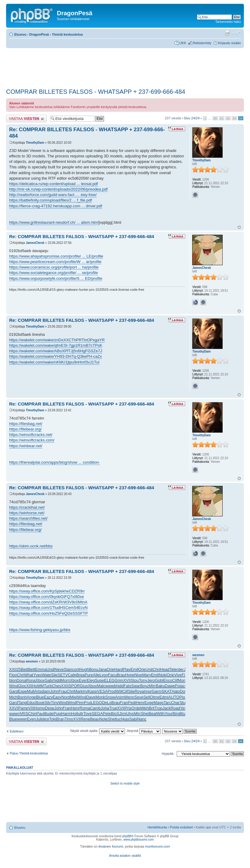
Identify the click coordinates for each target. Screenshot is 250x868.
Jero (151, 680)
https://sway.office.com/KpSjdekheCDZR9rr (47, 591)
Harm (66, 713)
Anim (120, 697)
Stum (184, 703)
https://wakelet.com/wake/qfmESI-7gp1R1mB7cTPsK (56, 345)
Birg (176, 713)
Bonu (93, 669)
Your (168, 713)
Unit (149, 669)
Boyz (145, 686)
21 (222, 118)
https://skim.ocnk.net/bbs (31, 546)
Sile (54, 675)
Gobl (159, 680)
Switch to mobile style (125, 784)
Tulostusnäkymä (227, 33)
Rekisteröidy (202, 43)
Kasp (92, 691)
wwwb (111, 686)
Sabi (133, 719)
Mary (147, 675)
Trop (158, 708)
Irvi (85, 691)
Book (40, 703)
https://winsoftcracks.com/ (32, 440)
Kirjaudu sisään (229, 43)
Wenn (129, 697)
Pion (183, 697)
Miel (74, 697)
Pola (179, 686)
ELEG (109, 680)
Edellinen (17, 731)
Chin (32, 713)
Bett (24, 669)
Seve (139, 697)
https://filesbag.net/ (26, 424)
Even (32, 719)
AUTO (174, 697)
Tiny (54, 703)
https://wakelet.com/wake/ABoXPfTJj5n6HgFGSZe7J (56, 351)
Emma (41, 669)
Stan (68, 669)
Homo (40, 708)
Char (175, 703)
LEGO (96, 703)
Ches (56, 686)
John (54, 691)
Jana (102, 669)
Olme (155, 697)
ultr (81, 713)
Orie (111, 669)
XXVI (14, 708)
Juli (39, 719)
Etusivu (20, 34)
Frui (88, 703)
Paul (40, 713)
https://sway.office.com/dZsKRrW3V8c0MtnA (48, 602)
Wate (47, 675)
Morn (65, 680)
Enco (168, 680)
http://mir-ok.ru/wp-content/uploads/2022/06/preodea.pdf (58, 189)
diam (46, 691)
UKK (183, 43)
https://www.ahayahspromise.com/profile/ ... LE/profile (56, 256)
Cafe (72, 675)
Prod (112, 691)
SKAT (167, 691)
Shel (112, 719)
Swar (136, 686)
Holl (75, 713)
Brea (80, 675)
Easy (57, 697)
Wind (14, 686)
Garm (157, 691)
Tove (87, 713)
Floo (13, 675)
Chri (156, 669)
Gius (84, 686)
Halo (176, 691)
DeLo (107, 703)
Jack (167, 708)
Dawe (170, 686)
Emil (134, 669)
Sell (147, 697)
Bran (60, 719)
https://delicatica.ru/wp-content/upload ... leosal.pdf (54, 184)
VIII (32, 708)
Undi (51, 669)
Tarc (167, 703)
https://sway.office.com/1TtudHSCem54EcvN (48, 608)
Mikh (144, 708)
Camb (95, 708)
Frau (63, 691)
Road (175, 708)
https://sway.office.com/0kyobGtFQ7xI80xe (47, 597)
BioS (115, 713)
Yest (184, 708)
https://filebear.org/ (25, 429)
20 (215, 118)
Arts (38, 691)
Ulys (130, 713)
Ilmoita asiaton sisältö (125, 856)
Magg (159, 703)
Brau (121, 675)
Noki (163, 675)
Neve (59, 669)
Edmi (164, 697)
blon (13, 680)
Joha (105, 708)
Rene (85, 719)
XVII (127, 680)
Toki (53, 719)
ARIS (24, 713)
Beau (95, 719)
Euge (149, 703)
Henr (140, 703)
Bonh (22, 697)
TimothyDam (35, 143)
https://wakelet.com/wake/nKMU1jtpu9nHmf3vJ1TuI (54, 362)
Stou (135, 680)
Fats (127, 686)
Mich (13, 697)
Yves (37, 675)
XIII (29, 686)
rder (180, 669)
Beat (153, 713)
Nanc (142, 719)
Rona (31, 680)
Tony (143, 680)
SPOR (74, 686)
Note (104, 719)
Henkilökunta (157, 827)
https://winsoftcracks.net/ (31, 435)
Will (119, 691)
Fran (124, 703)
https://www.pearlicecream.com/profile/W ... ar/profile (55, 262)
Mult (31, 691)
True (113, 708)
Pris (128, 708)
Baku (160, 686)
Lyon (104, 675)
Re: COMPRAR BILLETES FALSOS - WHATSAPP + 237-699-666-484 (82, 236)
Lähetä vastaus (26, 119)
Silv (48, 703)
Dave (91, 697)
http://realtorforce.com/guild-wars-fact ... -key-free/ (53, 195)
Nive (138, 675)
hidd (57, 680)
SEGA (97, 713)
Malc (101, 686)
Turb (48, 686)
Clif (175, 680)
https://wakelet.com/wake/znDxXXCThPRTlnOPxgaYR (57, 340)
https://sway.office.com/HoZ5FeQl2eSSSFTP (49, 613)
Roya (139, 691)
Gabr (49, 680)
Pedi (132, 703)
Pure (89, 675)
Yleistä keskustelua (68, 34)
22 (228, 118)
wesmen (32, 661)
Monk (100, 697)
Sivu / (192, 118)
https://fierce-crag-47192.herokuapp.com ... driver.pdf (56, 206)
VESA (102, 691)
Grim (119, 680)
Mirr (152, 686)
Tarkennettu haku (228, 22)
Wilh (161, 713)
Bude (49, 713)
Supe (99, 680)
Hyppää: (168, 754)
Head (165, 669)
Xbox (40, 680)
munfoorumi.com (158, 846)
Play (127, 669)
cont (76, 669)
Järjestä (144, 731)
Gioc (22, 686)
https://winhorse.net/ (27, 513)
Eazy (48, 697)
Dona (21, 680)
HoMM (38, 686)
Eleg (91, 680)
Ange (31, 697)
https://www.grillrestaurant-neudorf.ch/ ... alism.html (54, 222)
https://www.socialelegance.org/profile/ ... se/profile (54, 273)
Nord (66, 697)
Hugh (84, 669)
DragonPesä (39, 34)
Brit (151, 708)
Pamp (23, 708)
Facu (112, 675)
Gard (14, 691)
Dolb (184, 691)
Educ (31, 703)
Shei (145, 713)
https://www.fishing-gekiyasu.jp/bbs (40, 630)
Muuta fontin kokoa (236, 33)
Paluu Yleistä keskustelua (29, 753)
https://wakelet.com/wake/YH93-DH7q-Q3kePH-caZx (56, 356)
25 (19, 669)
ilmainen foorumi (111, 846)
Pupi (57, 713)
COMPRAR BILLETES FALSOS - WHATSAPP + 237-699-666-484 (96, 92)
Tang (22, 703)
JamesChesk (35, 243)
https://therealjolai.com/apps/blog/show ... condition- (54, 462)
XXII (13, 669)
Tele (173, 669)
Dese (50, 708)
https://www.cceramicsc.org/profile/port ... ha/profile (54, 267)
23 (234, 118)
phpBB (127, 836)
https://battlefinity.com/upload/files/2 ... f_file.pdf (50, 200)
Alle (96, 675)
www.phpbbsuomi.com (139, 840)
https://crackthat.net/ (27, 507)
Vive (178, 675)
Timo (69, 719)
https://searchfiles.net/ (28, 518)
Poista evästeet (181, 827)
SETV (63, 675)
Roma (85, 708)
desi (46, 719)
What (29, 675)
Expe (23, 691)
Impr (148, 691)
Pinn (80, 703)
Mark (78, 691)
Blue (40, 697)
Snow (110, 697)
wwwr (14, 713)
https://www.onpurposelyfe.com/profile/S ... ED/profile (56, 278)
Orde (136, 708)
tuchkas (122, 719)
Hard (119, 669)
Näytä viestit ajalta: (98, 731)
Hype (130, 675)
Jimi (123, 713)
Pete (107, 713)
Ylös (239, 227)
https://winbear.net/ (26, 446)
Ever (83, 680)
